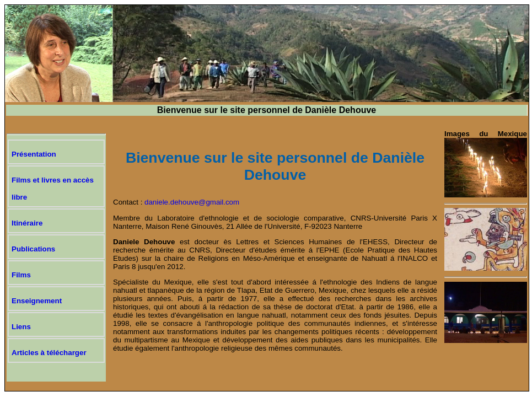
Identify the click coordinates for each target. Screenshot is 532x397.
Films (21, 275)
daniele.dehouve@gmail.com (192, 202)
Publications (33, 249)
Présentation (34, 154)
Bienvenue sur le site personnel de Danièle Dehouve (267, 110)
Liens (21, 327)
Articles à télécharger (49, 353)
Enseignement (37, 301)
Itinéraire (27, 223)
